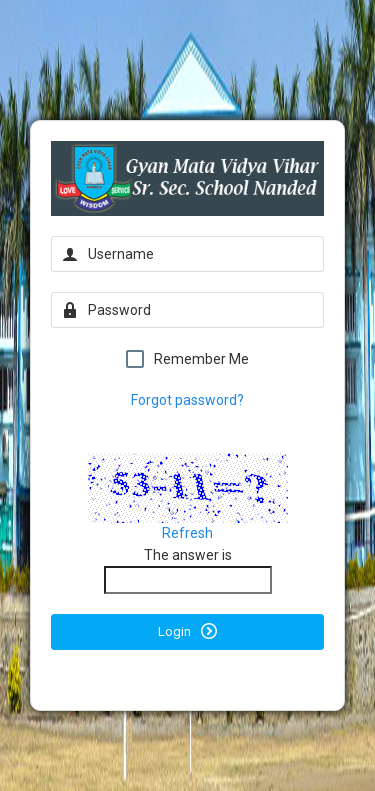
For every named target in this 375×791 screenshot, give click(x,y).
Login (187, 631)
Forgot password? (187, 400)
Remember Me (187, 359)
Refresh (187, 533)
